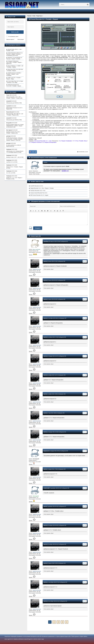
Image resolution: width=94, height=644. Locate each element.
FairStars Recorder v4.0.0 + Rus (38, 191)
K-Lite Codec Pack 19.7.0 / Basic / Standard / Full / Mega (15, 82)
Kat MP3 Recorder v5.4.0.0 (37, 186)
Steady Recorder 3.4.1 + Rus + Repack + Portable (42, 188)
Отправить (38, 228)
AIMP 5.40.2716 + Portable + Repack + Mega (14, 78)
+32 (33, 152)
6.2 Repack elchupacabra (50, 142)
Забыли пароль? (10, 39)
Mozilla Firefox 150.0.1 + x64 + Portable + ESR (14, 50)
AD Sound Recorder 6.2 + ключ (43, 141)
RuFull (45, 261)
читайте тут (65, 171)
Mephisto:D (46, 451)
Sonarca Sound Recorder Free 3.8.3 (39, 193)
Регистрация (21, 39)
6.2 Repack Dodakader (66, 141)
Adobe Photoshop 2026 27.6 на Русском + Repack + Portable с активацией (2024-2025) (14, 54)
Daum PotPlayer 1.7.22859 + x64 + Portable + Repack (15, 67)
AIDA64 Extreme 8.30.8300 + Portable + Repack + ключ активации (14, 74)
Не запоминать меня (13, 37)
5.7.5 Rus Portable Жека (80, 141)
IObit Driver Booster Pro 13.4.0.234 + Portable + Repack (14, 85)
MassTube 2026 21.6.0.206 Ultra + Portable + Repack (15, 70)
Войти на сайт (15, 32)
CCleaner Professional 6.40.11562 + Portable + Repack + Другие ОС (14, 62)
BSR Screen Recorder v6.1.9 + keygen (39, 195)
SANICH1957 (47, 488)
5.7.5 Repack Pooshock (35, 142)
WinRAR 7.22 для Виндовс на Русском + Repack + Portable (14, 58)
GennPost (46, 241)
